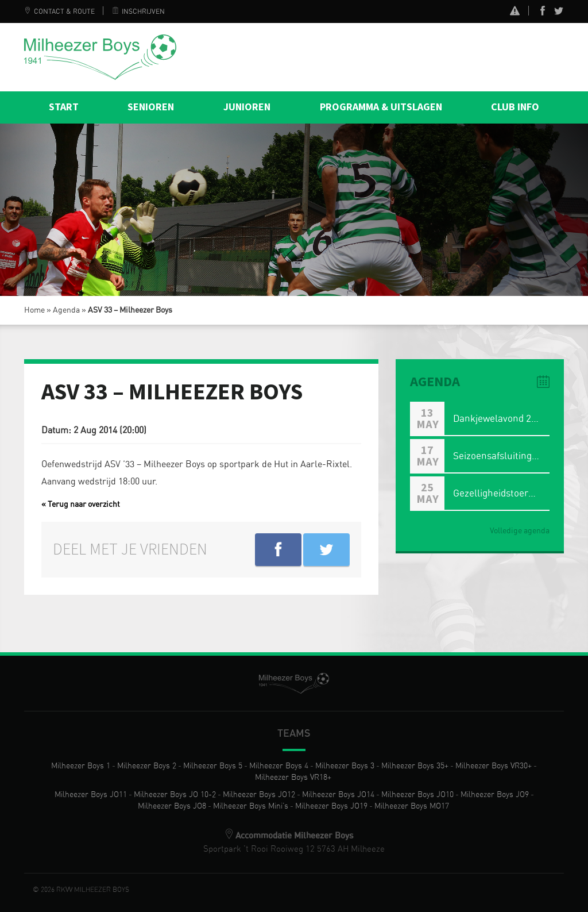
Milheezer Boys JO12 (259, 795)
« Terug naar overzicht (81, 505)
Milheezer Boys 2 (147, 766)
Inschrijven (138, 11)
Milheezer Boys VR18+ (293, 778)
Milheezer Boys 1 (81, 766)
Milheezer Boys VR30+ (494, 766)
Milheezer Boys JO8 (172, 806)
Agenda (66, 310)
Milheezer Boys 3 (345, 766)
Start (64, 107)
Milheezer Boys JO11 (91, 795)
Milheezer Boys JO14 (338, 795)
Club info (515, 107)
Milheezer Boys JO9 (495, 795)
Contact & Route (59, 11)
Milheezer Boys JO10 (417, 795)
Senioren (151, 107)
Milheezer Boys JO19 (331, 806)
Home (34, 310)
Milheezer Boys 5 (213, 766)
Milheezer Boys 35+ (415, 766)
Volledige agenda (520, 531)
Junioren (247, 107)
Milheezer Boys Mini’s (251, 806)
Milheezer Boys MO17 (412, 806)
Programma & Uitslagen (381, 107)
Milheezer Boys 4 (279, 766)
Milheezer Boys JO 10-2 (175, 795)
